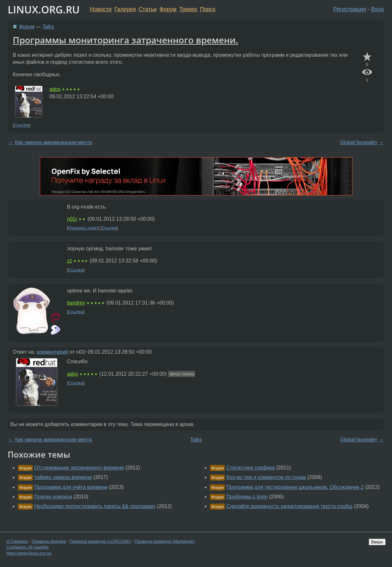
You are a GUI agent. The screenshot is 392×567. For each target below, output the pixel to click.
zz (70, 261)
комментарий (52, 352)
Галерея (125, 9)
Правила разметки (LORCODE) (100, 541)
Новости (101, 9)
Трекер (188, 9)
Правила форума (49, 541)
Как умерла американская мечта (53, 142)
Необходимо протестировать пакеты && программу (95, 506)
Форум (168, 9)
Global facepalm (359, 142)
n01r (72, 219)
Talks (48, 27)
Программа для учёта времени (71, 487)
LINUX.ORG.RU (44, 9)
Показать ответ (83, 228)
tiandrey (76, 303)
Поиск (208, 9)
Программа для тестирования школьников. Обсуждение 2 (295, 487)
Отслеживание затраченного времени (79, 468)
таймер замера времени (63, 477)
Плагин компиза (53, 497)
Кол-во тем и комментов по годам (266, 477)
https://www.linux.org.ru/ (29, 553)
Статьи (148, 9)
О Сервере (17, 541)
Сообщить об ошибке (28, 547)
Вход (377, 9)
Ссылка (22, 125)
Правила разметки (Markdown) (165, 541)
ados (55, 89)
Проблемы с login (247, 497)
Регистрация (350, 9)
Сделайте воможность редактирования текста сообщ (289, 506)
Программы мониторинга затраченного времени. (126, 40)
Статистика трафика (251, 468)
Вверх (377, 542)
